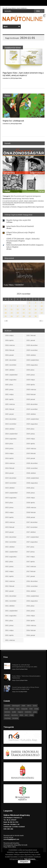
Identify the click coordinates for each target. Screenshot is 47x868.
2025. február (10, 409)
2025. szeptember (11, 375)
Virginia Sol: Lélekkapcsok (13, 121)
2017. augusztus (32, 542)
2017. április (31, 562)
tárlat (21, 715)
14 (24, 309)
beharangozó (16, 706)
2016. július (30, 606)
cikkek (23, 706)
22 (30, 313)
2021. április (9, 635)
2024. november (11, 424)
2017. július (30, 547)
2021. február (31, 335)
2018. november (32, 468)
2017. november (32, 527)
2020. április (31, 385)
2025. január (9, 414)
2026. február (10, 350)
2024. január (9, 473)
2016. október (31, 591)
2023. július (9, 503)
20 (18, 313)
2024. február (10, 468)
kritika (36, 709)
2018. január (31, 517)
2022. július (9, 562)
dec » (41, 321)
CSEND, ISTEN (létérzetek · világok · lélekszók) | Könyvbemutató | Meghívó (23, 240)
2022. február (10, 586)
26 (12, 316)
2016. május (31, 616)
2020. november (32, 350)
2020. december (32, 345)
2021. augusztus (11, 616)
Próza (7, 95)
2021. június (9, 625)
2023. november (11, 483)
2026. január (9, 355)
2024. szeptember (11, 434)
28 (24, 316)
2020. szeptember (33, 360)
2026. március (10, 345)
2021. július (9, 620)
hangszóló (24, 709)
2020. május (31, 380)
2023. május (9, 512)
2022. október (10, 547)
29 (30, 316)
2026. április (9, 340)
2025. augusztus (11, 380)
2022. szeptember (11, 552)
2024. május (9, 453)
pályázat (7, 715)
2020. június (31, 375)
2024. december (11, 419)
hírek (31, 709)
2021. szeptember (11, 611)
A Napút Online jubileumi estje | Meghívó (21, 233)
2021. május (9, 630)
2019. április (31, 444)
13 (18, 309)
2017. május (31, 557)
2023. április (9, 517)
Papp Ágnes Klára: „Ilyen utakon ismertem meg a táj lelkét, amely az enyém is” (23, 74)
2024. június (9, 448)
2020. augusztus (32, 365)
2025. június (9, 389)
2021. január (31, 340)
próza (35, 712)
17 (42, 309)
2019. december (32, 404)
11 (6, 309)
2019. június (31, 434)
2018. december (32, 463)
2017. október (31, 532)
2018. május (31, 498)
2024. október (10, 429)
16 (36, 309)
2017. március (31, 566)
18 (6, 313)
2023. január (9, 532)
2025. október (10, 370)
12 (12, 309)
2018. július (30, 488)
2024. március (10, 463)
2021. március (10, 640)
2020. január (31, 399)
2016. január (31, 635)
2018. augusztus (32, 483)
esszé (6, 709)
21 (24, 313)
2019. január (31, 458)
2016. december (32, 581)
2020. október (31, 355)
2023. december (11, 478)
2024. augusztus (11, 439)
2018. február (31, 512)
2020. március (31, 389)
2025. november (11, 365)
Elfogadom (24, 862)
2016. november (32, 586)
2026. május (9, 335)
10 (42, 306)
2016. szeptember (33, 596)
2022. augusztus (11, 557)
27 (18, 316)
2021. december (11, 596)
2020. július (30, 370)
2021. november (11, 601)
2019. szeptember (33, 419)
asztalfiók (7, 706)
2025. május (9, 394)
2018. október (31, 473)
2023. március (10, 522)
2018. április (31, 503)
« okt (6, 321)
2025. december (11, 360)
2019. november (32, 409)
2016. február (31, 630)
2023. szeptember (11, 493)
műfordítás (28, 712)
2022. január (9, 591)
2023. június (9, 507)
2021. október (10, 606)
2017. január (31, 576)
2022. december (11, 537)
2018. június (31, 493)
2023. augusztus (11, 498)
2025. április (9, 399)
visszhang (7, 718)
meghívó (20, 712)
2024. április (9, 458)
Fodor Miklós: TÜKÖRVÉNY (14, 285)
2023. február (10, 527)
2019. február (31, 453)
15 (30, 309)
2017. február (31, 571)
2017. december (32, 522)
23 (36, 313)
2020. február (31, 394)
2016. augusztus (32, 601)
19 (12, 313)
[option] (24, 275)
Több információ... (30, 859)
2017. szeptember (33, 537)
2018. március (31, 507)
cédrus (29, 706)
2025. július (9, 385)
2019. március (31, 448)
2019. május (31, 439)
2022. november (11, 542)
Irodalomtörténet (13, 47)
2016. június (31, 611)
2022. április (9, 576)
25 (6, 316)
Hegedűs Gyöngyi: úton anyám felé (19, 220)
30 (36, 316)
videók (31, 715)
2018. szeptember (33, 478)
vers (26, 715)
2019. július (30, 429)
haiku (18, 709)
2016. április (31, 620)
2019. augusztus (32, 424)
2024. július (9, 444)
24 (42, 313)
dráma (35, 706)
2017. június (31, 552)
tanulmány (15, 715)
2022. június (9, 566)
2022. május (9, 571)
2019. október (31, 414)
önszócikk (15, 718)
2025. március (10, 404)
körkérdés (7, 712)
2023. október (10, 488)
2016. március (31, 625)
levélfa (14, 712)
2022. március (10, 581)
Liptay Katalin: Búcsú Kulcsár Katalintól (20, 226)
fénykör (12, 709)
